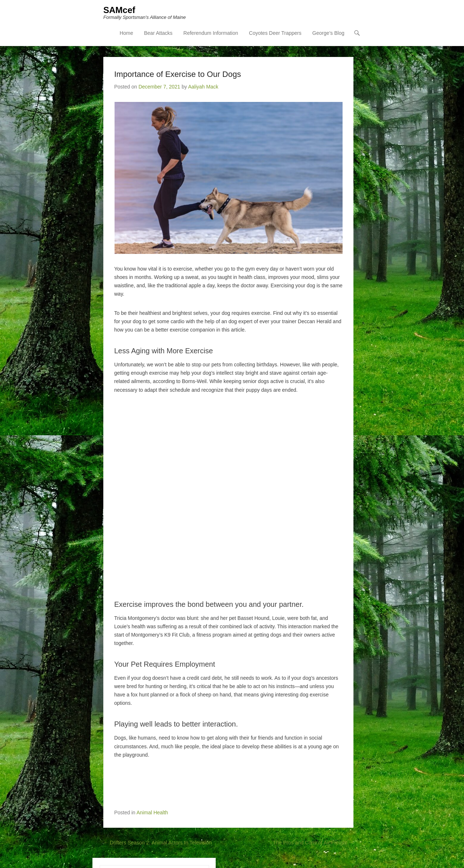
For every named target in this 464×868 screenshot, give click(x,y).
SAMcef (119, 10)
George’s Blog (328, 33)
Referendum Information (211, 33)
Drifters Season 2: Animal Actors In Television (158, 843)
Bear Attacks (158, 33)
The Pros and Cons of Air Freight (313, 843)
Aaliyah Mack (203, 87)
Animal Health (152, 813)
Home (126, 33)
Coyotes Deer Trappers (275, 33)
